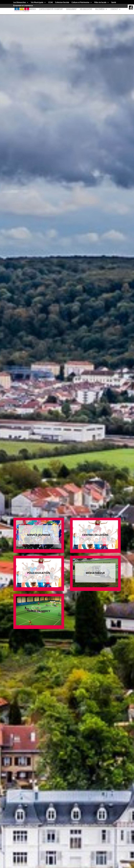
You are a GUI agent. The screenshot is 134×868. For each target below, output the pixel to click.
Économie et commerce (23, 6)
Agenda (33, 9)
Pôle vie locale (100, 2)
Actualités (19, 9)
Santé (114, 2)
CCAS (51, 2)
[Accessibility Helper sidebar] (131, 8)
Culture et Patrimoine (80, 2)
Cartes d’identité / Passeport (51, 9)
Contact (114, 9)
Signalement (71, 9)
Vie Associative (86, 9)
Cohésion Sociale (62, 2)
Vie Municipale (37, 2)
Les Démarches (20, 2)
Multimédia (100, 9)
